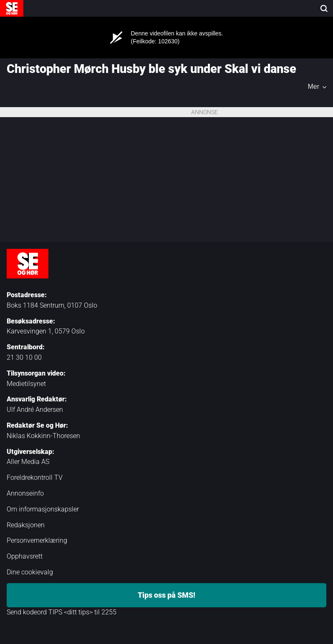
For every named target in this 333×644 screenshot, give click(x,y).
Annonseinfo (25, 493)
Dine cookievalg (30, 572)
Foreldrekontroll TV (35, 477)
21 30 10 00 (24, 357)
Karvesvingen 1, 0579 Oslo (46, 331)
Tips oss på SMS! (166, 595)
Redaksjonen (26, 525)
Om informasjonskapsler (43, 509)
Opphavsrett (25, 556)
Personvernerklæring (37, 540)
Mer (313, 87)
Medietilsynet (26, 384)
